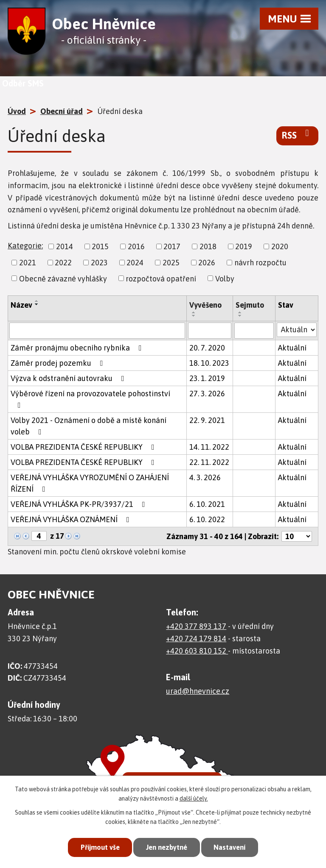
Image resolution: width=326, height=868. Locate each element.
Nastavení (233, 847)
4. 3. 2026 (205, 477)
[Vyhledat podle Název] (97, 331)
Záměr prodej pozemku (59, 363)
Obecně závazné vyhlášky (63, 278)
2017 (172, 246)
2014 (65, 246)
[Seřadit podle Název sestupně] (37, 304)
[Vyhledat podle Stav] (297, 330)
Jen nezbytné (167, 847)
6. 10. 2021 (207, 504)
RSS (297, 135)
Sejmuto (250, 305)
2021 (28, 263)
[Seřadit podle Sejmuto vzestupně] (240, 312)
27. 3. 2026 (207, 394)
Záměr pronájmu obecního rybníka (78, 348)
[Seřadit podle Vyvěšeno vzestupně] (194, 312)
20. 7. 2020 (207, 348)
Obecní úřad (62, 111)
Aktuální (292, 348)
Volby (225, 278)
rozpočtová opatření (161, 278)
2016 (136, 246)
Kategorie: (25, 246)
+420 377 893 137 (196, 626)
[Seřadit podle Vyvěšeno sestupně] (194, 316)
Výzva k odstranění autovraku (69, 378)
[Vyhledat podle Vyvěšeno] (210, 331)
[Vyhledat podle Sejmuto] (254, 331)
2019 (244, 246)
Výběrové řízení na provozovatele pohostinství (90, 399)
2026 (207, 263)
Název (21, 305)
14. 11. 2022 (209, 447)
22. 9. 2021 (207, 420)
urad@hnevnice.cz (198, 691)
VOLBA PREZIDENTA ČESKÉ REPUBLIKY (84, 447)
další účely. (194, 798)
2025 (171, 263)
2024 (135, 263)
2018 (208, 246)
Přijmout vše (97, 847)
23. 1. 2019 (207, 378)
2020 (280, 246)
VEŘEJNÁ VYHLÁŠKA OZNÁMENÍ (72, 519)
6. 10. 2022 (207, 519)
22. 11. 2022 (209, 462)
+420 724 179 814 (196, 638)
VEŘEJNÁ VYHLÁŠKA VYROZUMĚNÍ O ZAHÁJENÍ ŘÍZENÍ (90, 483)
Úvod (17, 111)
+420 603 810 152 (197, 651)
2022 (63, 263)
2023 (99, 263)
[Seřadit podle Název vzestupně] (37, 301)
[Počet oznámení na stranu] (297, 536)
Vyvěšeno (205, 305)
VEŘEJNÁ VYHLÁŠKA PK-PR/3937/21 (80, 504)
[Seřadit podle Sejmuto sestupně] (240, 316)
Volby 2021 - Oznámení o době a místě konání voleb (89, 426)
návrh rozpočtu (260, 263)
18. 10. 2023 (209, 363)
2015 (100, 246)
